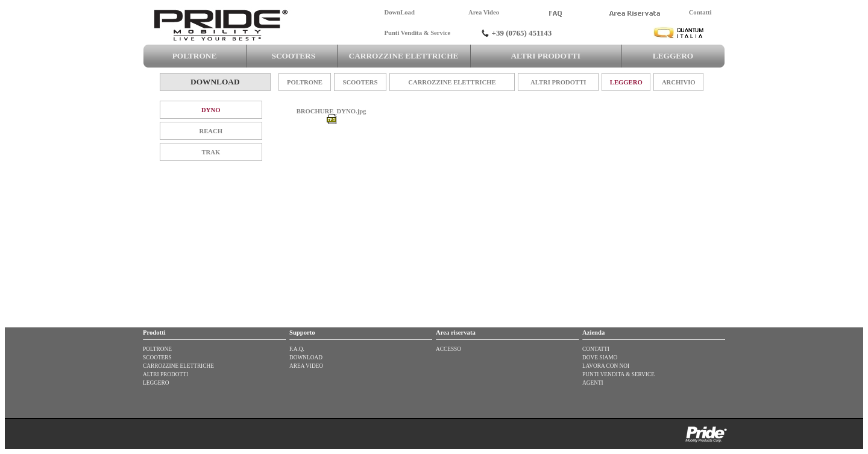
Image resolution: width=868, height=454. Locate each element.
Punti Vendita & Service (418, 33)
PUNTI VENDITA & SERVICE (618, 374)
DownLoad (400, 12)
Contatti (700, 12)
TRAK (211, 152)
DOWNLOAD (306, 358)
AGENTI (593, 383)
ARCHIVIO (679, 82)
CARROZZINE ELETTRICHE (404, 56)
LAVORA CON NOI (606, 366)
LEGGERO (673, 56)
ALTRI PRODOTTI (546, 56)
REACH (211, 131)
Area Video (484, 12)
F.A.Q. (297, 349)
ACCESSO (448, 349)
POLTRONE (194, 56)
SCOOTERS (291, 56)
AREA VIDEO (306, 366)
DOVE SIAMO (600, 358)
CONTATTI (596, 349)
